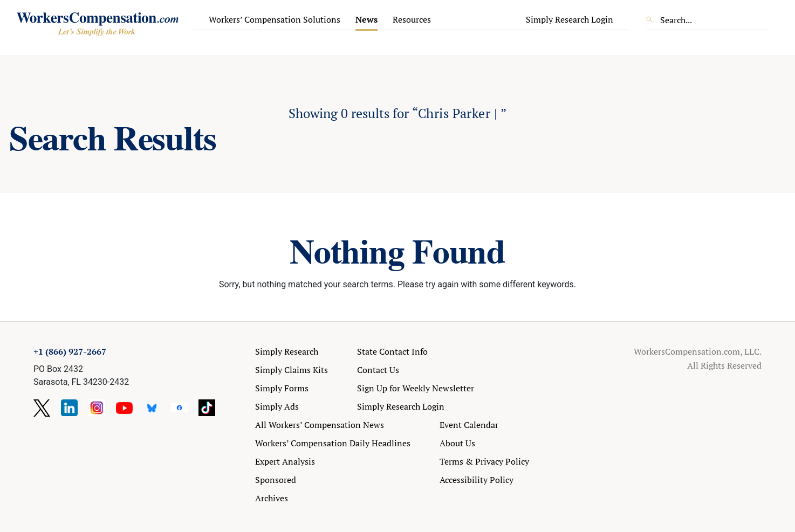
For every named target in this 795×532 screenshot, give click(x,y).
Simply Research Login (570, 19)
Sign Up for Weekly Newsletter (416, 388)
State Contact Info (392, 351)
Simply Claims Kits (292, 370)
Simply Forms (282, 388)
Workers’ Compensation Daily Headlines (333, 443)
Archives (272, 498)
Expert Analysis (285, 461)
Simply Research (287, 351)
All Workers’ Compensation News (320, 425)
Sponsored (276, 480)
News (366, 19)
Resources (412, 19)
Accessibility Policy (477, 480)
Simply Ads (277, 406)
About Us (457, 443)
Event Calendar (469, 425)
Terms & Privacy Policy (484, 461)
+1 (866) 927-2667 (70, 351)
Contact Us (378, 370)
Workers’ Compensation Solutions (275, 19)
